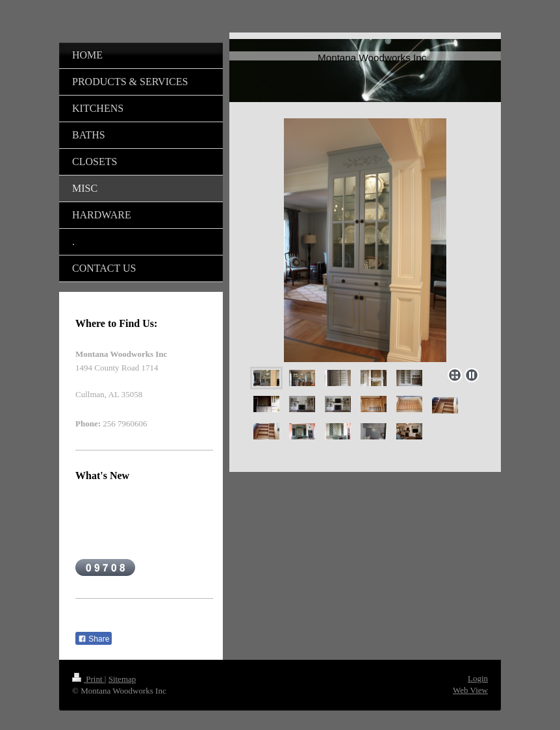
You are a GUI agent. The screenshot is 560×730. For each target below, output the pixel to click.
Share (94, 639)
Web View (470, 690)
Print (88, 679)
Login (478, 678)
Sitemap (122, 679)
